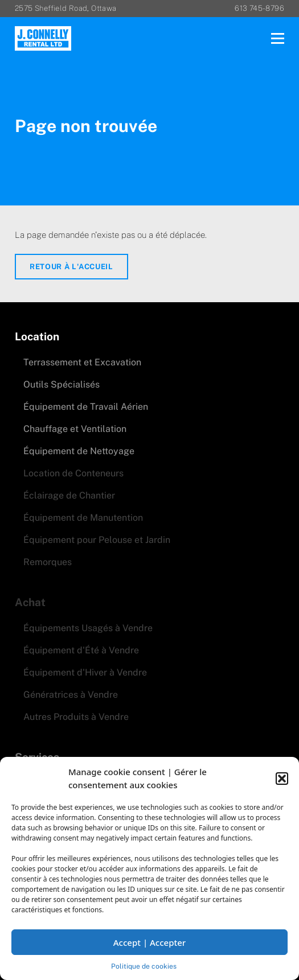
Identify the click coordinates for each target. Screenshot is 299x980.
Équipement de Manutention (83, 518)
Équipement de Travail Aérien (86, 407)
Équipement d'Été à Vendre (81, 650)
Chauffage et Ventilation (75, 429)
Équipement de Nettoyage (79, 451)
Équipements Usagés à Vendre (88, 628)
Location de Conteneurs (73, 473)
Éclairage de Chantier (69, 495)
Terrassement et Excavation (82, 362)
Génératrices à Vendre (71, 695)
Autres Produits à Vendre (76, 717)
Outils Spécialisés (62, 384)
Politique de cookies (144, 966)
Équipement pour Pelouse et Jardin (97, 540)
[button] (282, 779)
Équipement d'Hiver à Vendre (85, 672)
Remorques (48, 562)
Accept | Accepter (149, 942)
